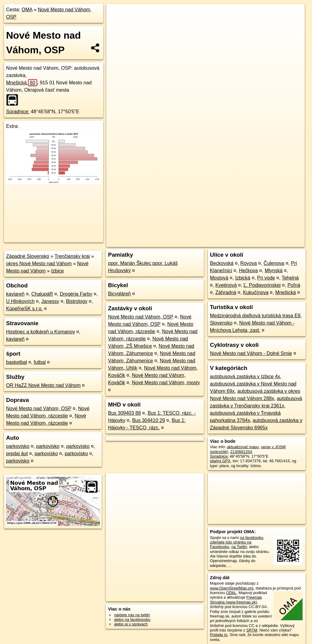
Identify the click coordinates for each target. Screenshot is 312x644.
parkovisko (18, 446)
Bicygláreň (119, 294)
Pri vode (266, 278)
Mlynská (274, 271)
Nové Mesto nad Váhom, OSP (39, 408)
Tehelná (290, 278)
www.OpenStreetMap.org (232, 588)
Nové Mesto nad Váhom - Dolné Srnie (251, 353)
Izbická (243, 278)
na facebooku (252, 538)
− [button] (117, 24)
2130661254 (241, 452)
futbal (40, 362)
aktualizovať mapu (243, 447)
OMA (27, 10)
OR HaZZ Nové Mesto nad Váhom (43, 385)
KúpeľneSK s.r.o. (24, 309)
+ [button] (117, 14)
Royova (249, 263)
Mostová (219, 278)
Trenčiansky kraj (72, 256)
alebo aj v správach (131, 624)
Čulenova (274, 263)
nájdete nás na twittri (132, 615)
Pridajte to (219, 635)
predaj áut (17, 454)
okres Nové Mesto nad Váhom (39, 264)
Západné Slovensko (28, 256)
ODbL (231, 593)
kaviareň (15, 294)
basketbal (17, 362)
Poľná (294, 285)
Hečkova (248, 271)
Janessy (50, 301)
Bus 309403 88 (124, 413)
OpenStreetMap (200, 218)
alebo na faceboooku (132, 619)
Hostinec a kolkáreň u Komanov (41, 332)
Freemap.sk (231, 218)
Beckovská (222, 263)
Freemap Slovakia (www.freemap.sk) (236, 600)
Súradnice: (18, 112)
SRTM (252, 630)
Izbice (58, 271)
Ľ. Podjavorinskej (262, 285)
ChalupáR (42, 294)
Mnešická (22, 83)
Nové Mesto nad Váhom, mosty (166, 383)
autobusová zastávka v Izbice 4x (245, 377)
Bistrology (77, 301)
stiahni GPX (220, 461)
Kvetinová (226, 285)
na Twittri (239, 547)
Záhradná (226, 292)
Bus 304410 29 (149, 420)
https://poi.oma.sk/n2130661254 (277, 218)
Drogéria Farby (76, 294)
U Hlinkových (20, 301)
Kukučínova (256, 292)
